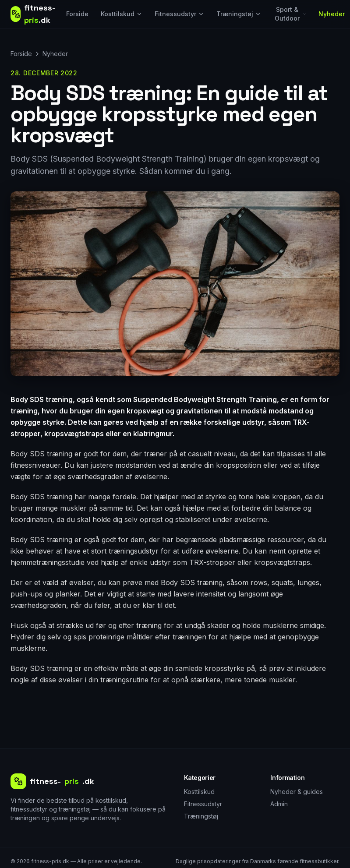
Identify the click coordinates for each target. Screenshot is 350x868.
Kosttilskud (122, 14)
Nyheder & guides (297, 792)
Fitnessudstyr (179, 14)
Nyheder (332, 14)
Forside (77, 14)
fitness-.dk (52, 781)
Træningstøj (239, 14)
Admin (279, 804)
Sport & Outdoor (290, 14)
